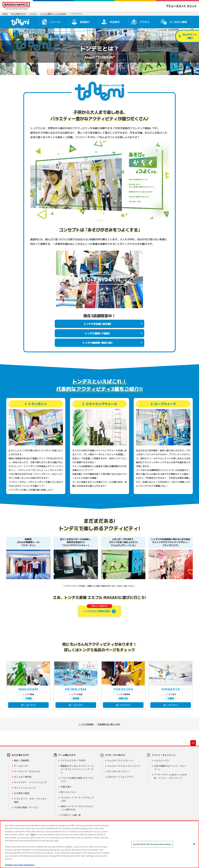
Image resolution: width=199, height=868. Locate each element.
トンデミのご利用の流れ (98, 609)
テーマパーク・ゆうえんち (27, 771)
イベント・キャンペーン (163, 755)
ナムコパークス (161, 760)
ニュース (55, 22)
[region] (99, 844)
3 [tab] (103, 221)
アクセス (145, 22)
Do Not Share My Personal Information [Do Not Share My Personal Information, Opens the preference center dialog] (152, 844)
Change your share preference (20, 865)
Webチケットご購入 (190, 36)
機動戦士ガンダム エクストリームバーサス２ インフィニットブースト (77, 769)
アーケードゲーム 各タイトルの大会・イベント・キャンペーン (170, 776)
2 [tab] (99, 221)
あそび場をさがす (20, 755)
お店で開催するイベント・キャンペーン (170, 767)
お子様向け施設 (22, 793)
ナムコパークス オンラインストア (124, 766)
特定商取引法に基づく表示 (109, 724)
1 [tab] (96, 221)
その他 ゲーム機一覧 (71, 815)
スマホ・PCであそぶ (115, 755)
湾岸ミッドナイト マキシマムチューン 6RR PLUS (77, 808)
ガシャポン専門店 (23, 777)
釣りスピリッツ (68, 792)
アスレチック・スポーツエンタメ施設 (30, 800)
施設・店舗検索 (22, 760)
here (33, 834)
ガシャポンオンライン (118, 771)
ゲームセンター (22, 766)
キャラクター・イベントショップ (30, 782)
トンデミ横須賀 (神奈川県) (97, 343)
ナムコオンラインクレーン (120, 760)
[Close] (194, 844)
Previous (32, 180)
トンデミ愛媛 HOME (20, 22)
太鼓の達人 (66, 787)
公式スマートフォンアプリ (120, 777)
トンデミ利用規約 (86, 724)
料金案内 (115, 22)
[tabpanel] (99, 180)
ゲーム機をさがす (67, 755)
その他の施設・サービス (26, 807)
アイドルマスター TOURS (73, 760)
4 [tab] (104, 447)
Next (167, 180)
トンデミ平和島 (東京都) (97, 324)
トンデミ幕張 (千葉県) (97, 333)
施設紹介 (85, 22)
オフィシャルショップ (25, 788)
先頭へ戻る (193, 743)
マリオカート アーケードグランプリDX (77, 799)
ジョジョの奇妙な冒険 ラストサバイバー (77, 780)
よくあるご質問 (178, 22)
